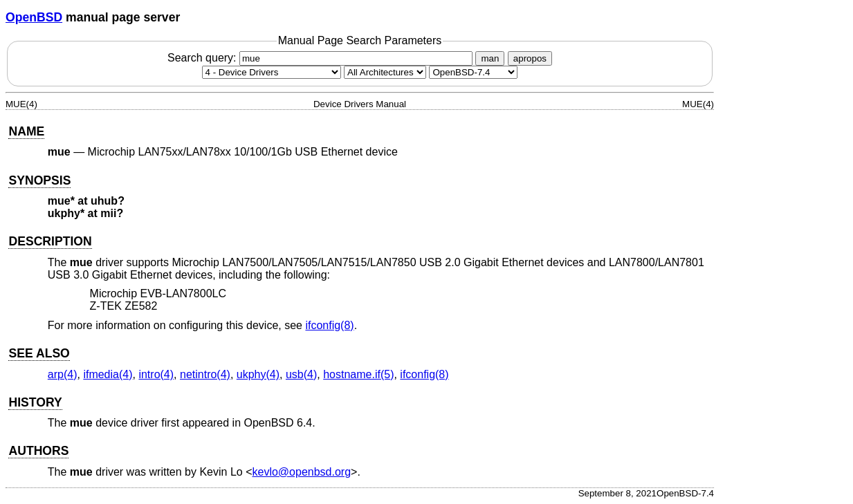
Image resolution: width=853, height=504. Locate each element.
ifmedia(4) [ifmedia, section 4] (108, 374)
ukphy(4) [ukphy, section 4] (258, 374)
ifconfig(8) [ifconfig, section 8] (329, 325)
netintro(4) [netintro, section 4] (205, 374)
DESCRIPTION (50, 241)
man (490, 58)
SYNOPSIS (39, 180)
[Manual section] (272, 72)
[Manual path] (473, 72)
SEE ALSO (39, 353)
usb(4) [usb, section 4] (301, 374)
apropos (530, 58)
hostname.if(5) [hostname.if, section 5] (358, 374)
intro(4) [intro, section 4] (156, 374)
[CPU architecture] (385, 72)
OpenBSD (34, 17)
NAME (26, 131)
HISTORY (35, 402)
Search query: (322, 58)
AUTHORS (38, 451)
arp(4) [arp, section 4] (63, 374)
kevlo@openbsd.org (302, 472)
